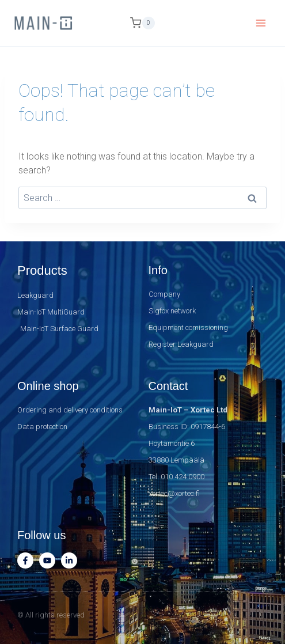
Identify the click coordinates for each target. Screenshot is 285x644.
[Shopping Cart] (142, 23)
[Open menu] (261, 23)
